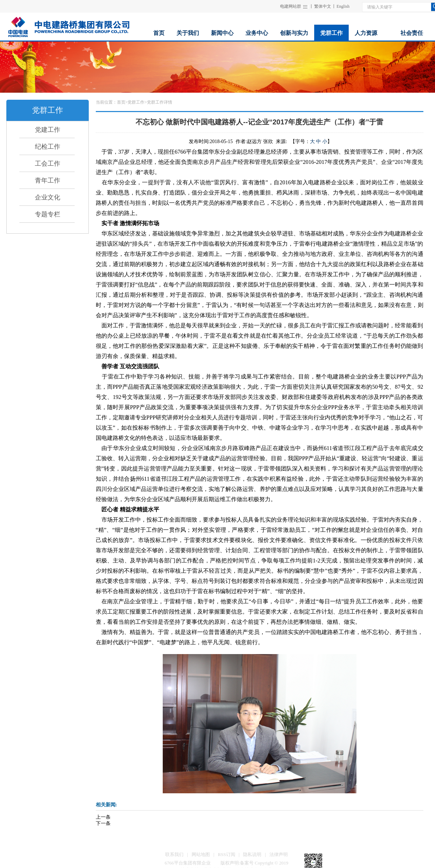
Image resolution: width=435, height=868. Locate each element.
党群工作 (136, 102)
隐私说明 (252, 854)
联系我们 (174, 854)
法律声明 (279, 854)
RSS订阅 (226, 854)
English (343, 6)
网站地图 (201, 854)
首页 (121, 102)
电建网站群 (291, 6)
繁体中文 (323, 6)
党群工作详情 (160, 102)
